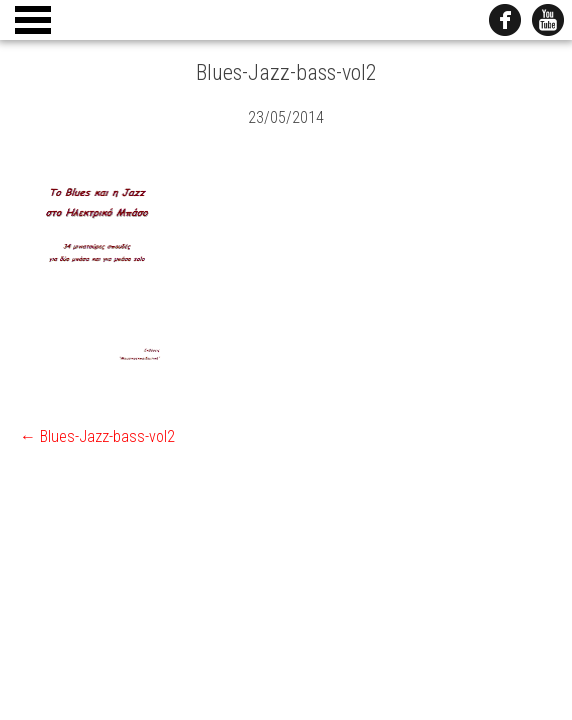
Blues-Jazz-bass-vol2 (97, 436)
